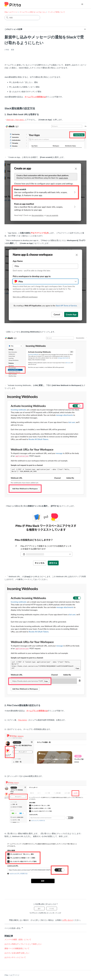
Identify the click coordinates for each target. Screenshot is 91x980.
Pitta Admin (23, 720)
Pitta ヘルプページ (11, 12)
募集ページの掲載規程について (17, 948)
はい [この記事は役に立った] (39, 908)
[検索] (22, 18)
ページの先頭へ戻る (14, 928)
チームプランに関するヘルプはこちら (33, 12)
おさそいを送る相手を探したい (17, 953)
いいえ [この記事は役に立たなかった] (52, 908)
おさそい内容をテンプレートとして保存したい (23, 944)
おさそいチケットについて (15, 957)
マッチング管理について (56, 12)
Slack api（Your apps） (16, 120)
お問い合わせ (68, 920)
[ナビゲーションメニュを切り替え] (82, 4)
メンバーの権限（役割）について (18, 939)
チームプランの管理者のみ (35, 97)
